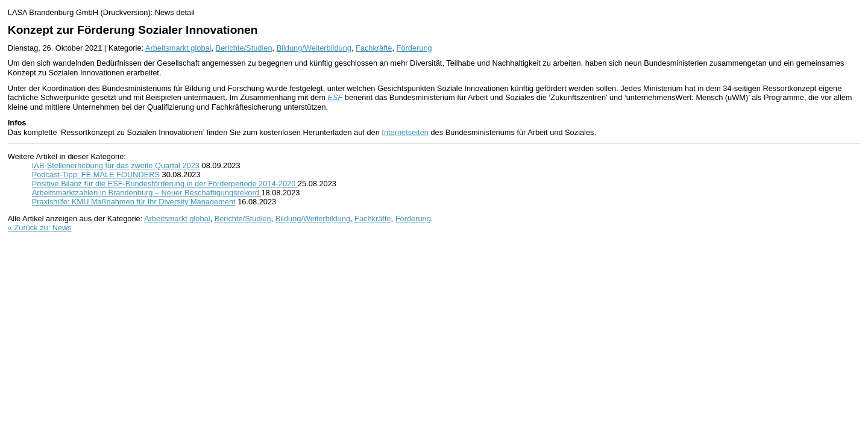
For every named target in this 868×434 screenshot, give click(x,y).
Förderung (414, 48)
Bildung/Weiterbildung (314, 48)
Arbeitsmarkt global (178, 48)
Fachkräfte (374, 48)
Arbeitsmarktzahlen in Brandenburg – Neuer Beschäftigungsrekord (147, 193)
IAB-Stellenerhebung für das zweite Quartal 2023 (116, 165)
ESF (335, 97)
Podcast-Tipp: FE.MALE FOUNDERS (96, 175)
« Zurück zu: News (40, 228)
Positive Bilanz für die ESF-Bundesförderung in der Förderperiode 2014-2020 (165, 184)
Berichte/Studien (244, 48)
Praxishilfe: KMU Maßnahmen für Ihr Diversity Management (134, 202)
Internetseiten (405, 132)
